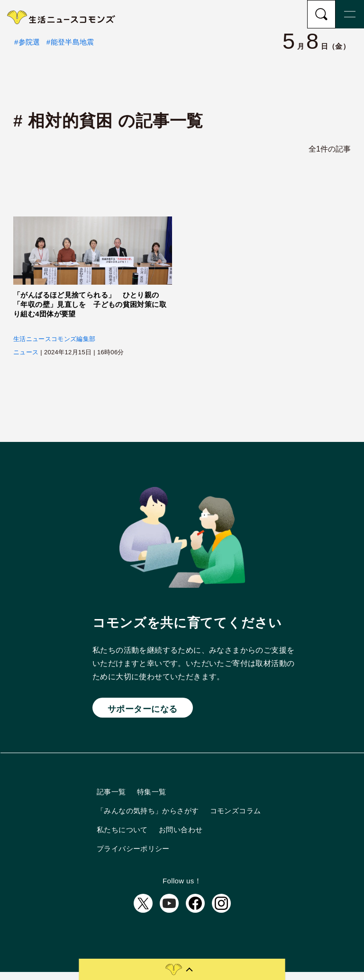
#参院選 (27, 49)
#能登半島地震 (70, 49)
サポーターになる (143, 716)
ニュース (26, 360)
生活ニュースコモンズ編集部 (54, 347)
